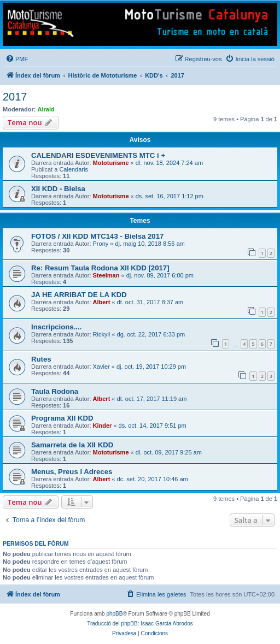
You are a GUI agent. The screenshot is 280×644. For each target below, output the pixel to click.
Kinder (103, 426)
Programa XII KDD (62, 418)
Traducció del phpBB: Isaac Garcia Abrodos (140, 624)
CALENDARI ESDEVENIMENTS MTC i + (98, 155)
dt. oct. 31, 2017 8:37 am (150, 302)
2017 (15, 97)
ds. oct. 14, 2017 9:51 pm (153, 426)
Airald (46, 109)
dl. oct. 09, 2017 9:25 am (169, 452)
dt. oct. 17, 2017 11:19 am (152, 399)
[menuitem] (17, 59)
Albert (102, 302)
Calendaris (74, 169)
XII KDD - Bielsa (58, 189)
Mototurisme (111, 163)
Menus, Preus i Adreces (72, 472)
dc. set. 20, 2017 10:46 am (153, 479)
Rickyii (102, 334)
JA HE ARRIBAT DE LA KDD (79, 295)
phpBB (114, 614)
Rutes (41, 359)
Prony (101, 244)
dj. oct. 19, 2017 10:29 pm (151, 367)
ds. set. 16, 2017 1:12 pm (170, 196)
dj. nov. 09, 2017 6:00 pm (160, 275)
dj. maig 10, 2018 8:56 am (150, 244)
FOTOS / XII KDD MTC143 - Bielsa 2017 (97, 236)
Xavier (101, 367)
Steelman (106, 275)
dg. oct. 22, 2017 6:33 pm (151, 334)
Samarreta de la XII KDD (72, 445)
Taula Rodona (55, 391)
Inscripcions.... (56, 327)
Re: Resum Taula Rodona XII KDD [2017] (100, 268)
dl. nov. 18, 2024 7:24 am (169, 163)
